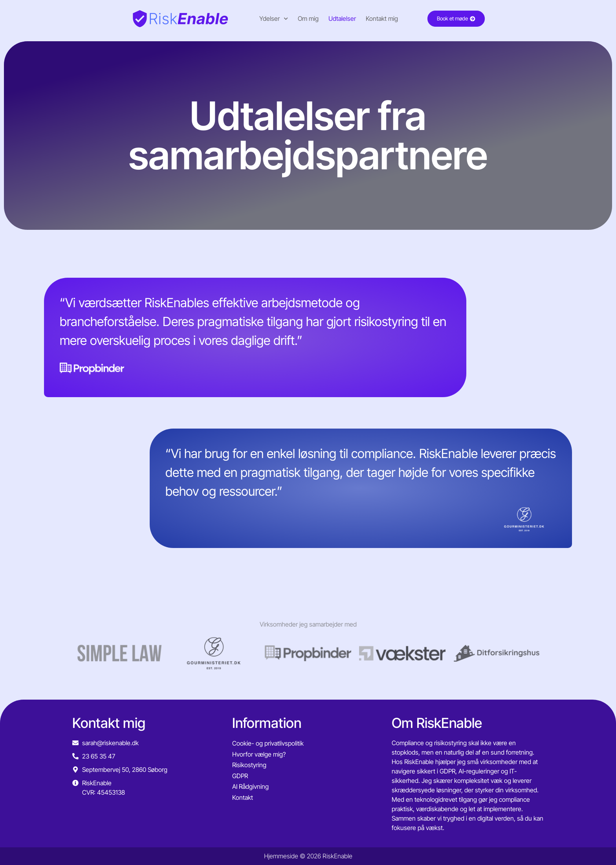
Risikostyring (249, 765)
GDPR (240, 776)
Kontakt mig (377, 18)
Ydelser (269, 19)
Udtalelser (337, 18)
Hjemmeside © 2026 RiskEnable (308, 856)
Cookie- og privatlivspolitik (268, 743)
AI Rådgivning (250, 786)
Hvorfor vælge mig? (259, 754)
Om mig (303, 18)
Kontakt (243, 797)
